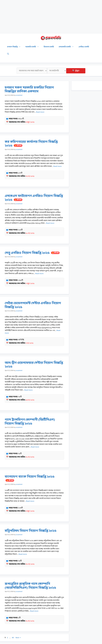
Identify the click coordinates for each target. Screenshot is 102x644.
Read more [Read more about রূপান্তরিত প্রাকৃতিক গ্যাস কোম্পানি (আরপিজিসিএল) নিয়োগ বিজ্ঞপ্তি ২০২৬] (34, 611)
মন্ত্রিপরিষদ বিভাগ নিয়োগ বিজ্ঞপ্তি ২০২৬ (31, 531)
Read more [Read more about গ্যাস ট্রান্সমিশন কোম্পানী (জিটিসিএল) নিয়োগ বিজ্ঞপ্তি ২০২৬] (35, 447)
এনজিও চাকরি (84, 47)
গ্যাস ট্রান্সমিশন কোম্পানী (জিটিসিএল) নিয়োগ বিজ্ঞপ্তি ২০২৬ (30, 422)
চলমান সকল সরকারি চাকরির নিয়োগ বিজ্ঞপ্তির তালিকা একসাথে (29, 90)
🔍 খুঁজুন (76, 71)
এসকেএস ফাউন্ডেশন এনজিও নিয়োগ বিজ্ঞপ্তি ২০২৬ (34, 198)
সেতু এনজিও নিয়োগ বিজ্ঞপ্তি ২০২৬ (32, 253)
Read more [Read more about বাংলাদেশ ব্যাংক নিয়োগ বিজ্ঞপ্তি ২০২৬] (30, 501)
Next (18, 638)
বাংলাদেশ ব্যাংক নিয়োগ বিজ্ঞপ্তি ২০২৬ (30, 478)
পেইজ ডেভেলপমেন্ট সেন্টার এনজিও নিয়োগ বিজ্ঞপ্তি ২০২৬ (33, 305)
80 (13, 638)
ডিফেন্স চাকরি (49, 47)
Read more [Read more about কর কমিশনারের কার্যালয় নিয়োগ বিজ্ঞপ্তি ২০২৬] (57, 166)
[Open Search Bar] (8, 54)
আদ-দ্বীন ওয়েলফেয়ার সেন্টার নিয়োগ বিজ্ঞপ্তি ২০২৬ (34, 365)
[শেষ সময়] (32, 71)
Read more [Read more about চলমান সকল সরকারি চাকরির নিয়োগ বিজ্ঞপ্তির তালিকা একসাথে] (40, 112)
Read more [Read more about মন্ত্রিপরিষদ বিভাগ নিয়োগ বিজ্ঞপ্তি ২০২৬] (23, 554)
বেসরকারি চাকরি (67, 47)
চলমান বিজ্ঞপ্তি (15, 47)
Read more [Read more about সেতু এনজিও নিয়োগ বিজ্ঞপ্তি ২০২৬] (39, 274)
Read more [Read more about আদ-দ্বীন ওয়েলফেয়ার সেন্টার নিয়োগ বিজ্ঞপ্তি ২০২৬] (28, 390)
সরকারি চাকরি (33, 47)
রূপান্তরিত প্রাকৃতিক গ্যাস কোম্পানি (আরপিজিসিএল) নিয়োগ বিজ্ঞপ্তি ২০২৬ (30, 586)
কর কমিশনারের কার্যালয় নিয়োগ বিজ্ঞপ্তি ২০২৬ (31, 144)
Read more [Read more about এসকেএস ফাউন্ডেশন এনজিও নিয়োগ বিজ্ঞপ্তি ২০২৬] (50, 223)
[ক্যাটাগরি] (57, 71)
